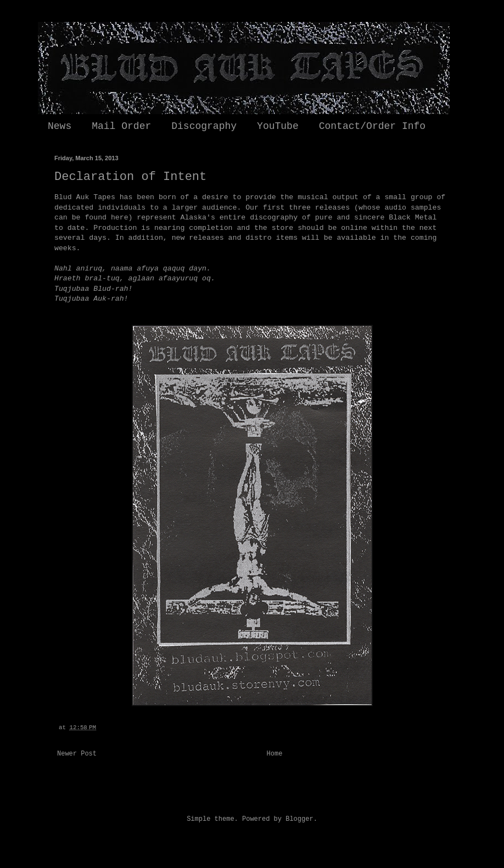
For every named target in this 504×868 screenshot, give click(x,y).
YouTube (278, 126)
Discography (204, 126)
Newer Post (77, 754)
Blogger (299, 819)
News (60, 126)
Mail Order (121, 126)
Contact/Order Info (372, 126)
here (120, 218)
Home (275, 754)
